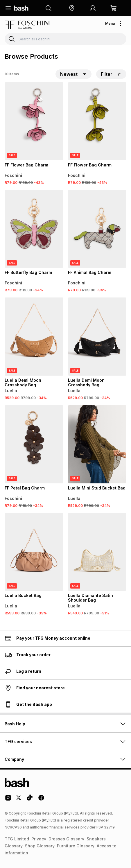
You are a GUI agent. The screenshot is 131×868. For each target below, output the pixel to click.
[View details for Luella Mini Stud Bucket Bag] (97, 444)
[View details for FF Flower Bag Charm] (34, 121)
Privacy (39, 839)
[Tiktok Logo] (30, 800)
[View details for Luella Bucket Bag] (34, 552)
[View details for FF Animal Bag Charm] (97, 229)
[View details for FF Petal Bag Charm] (34, 444)
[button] (72, 8)
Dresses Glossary (66, 839)
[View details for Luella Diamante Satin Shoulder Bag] (97, 552)
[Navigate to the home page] (21, 8)
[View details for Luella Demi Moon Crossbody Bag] (34, 337)
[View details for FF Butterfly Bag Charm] (34, 229)
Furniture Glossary (76, 846)
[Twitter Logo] (19, 800)
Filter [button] (111, 74)
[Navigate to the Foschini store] (27, 25)
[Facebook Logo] (41, 800)
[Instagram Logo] (8, 800)
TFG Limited (17, 839)
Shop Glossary (40, 846)
